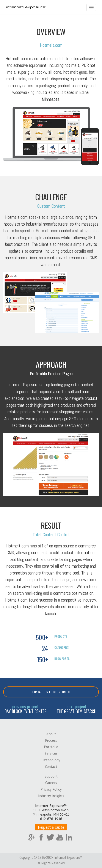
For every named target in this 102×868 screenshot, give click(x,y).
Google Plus (32, 837)
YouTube (60, 837)
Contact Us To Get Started (51, 692)
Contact (51, 767)
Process (51, 740)
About (51, 734)
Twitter (50, 837)
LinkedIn (69, 837)
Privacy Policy (51, 789)
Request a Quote (51, 827)
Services (51, 753)
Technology (51, 760)
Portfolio (51, 747)
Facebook (41, 837)
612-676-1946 (51, 819)
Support (51, 776)
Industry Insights (51, 796)
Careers (51, 783)
